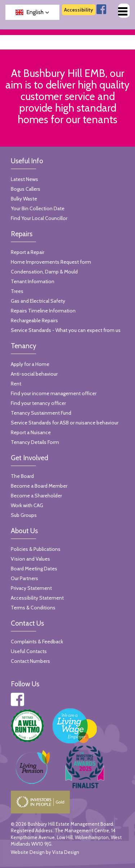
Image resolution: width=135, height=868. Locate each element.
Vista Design (66, 852)
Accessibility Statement (37, 598)
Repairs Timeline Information (43, 311)
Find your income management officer (54, 393)
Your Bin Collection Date (38, 208)
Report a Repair (28, 252)
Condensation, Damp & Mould (44, 272)
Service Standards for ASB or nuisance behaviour (65, 423)
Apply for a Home (30, 364)
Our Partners (24, 578)
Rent (16, 384)
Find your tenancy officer (38, 403)
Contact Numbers (30, 661)
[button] (32, 12)
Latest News (24, 179)
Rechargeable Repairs (34, 320)
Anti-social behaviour (34, 374)
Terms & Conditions (33, 608)
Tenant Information (33, 281)
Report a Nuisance (31, 432)
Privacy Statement (31, 588)
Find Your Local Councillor (39, 218)
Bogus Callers (26, 189)
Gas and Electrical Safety (38, 301)
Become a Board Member (39, 486)
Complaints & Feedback (37, 642)
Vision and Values (30, 559)
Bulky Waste (24, 199)
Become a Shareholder (36, 496)
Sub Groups (24, 515)
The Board (22, 476)
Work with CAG (27, 505)
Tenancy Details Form (35, 442)
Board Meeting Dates (34, 569)
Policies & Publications (36, 549)
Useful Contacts (29, 651)
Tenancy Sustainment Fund (41, 413)
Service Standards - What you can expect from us (66, 330)
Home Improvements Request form (51, 262)
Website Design (28, 852)
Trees (17, 291)
